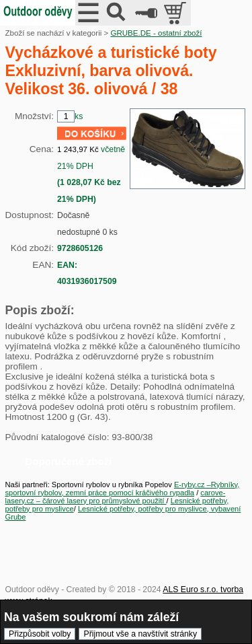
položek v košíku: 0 (176, 13)
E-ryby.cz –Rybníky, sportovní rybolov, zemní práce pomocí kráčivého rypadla (123, 489)
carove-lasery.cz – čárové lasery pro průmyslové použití (116, 497)
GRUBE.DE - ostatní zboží (156, 33)
